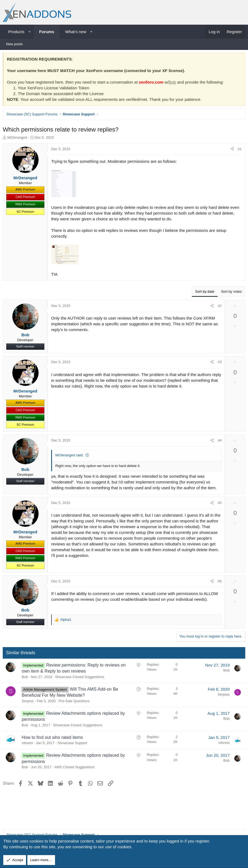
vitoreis (29, 744)
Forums (47, 32)
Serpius (29, 702)
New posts (14, 44)
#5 (218, 504)
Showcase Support (74, 744)
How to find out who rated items (54, 739)
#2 (218, 307)
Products (16, 32)
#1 (238, 150)
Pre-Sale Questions (75, 702)
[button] (29, 32)
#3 (218, 363)
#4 (218, 442)
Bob (174, 83)
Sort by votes (230, 293)
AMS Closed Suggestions (76, 768)
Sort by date (203, 293)
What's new (76, 32)
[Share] (231, 150)
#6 (218, 583)
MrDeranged (19, 139)
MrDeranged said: (71, 456)
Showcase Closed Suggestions (81, 678)
